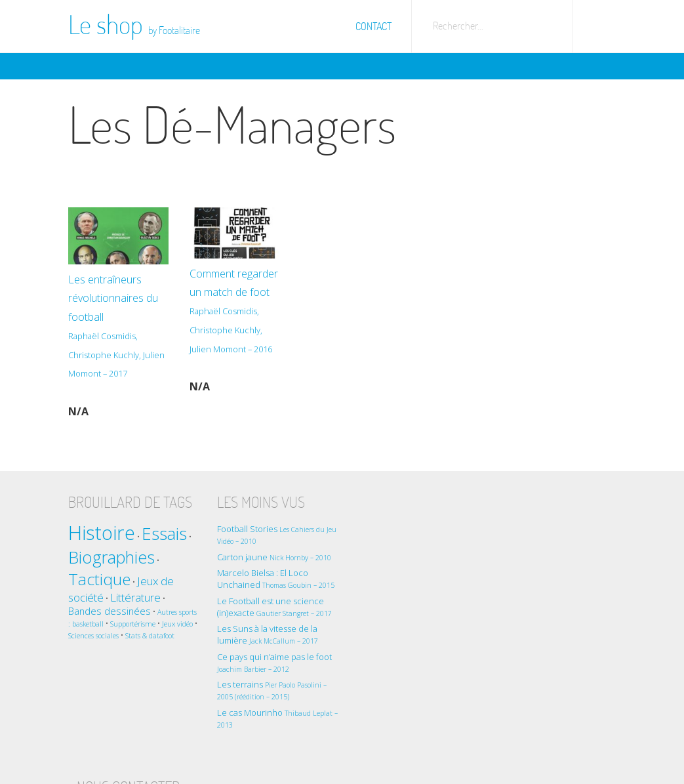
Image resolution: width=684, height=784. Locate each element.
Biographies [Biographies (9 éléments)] (111, 556)
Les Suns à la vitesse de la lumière (264, 634)
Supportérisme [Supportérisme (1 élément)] (152, 623)
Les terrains (269, 689)
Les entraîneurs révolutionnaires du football (118, 327)
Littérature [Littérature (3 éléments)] (135, 597)
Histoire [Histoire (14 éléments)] (102, 532)
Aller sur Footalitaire (599, 23)
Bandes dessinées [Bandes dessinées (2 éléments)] (110, 610)
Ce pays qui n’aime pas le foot (271, 662)
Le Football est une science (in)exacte (271, 606)
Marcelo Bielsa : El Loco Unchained (272, 578)
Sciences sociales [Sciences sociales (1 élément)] (116, 635)
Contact (373, 26)
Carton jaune (271, 556)
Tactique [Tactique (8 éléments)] (99, 578)
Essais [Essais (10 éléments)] (164, 533)
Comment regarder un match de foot (232, 321)
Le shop (134, 24)
